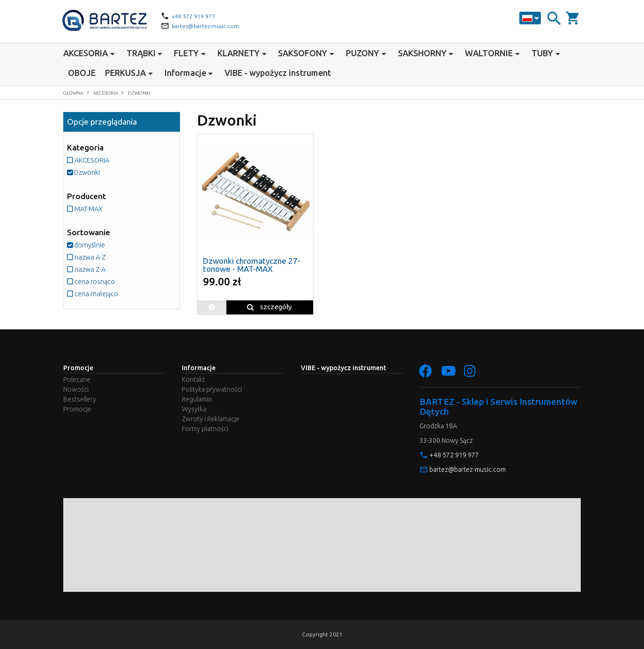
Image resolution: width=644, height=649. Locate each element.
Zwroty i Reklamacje (211, 419)
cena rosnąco (95, 281)
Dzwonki (151, 93)
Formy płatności (205, 429)
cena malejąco (96, 293)
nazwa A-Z (90, 257)
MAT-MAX (90, 208)
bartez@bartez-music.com (210, 26)
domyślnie (89, 244)
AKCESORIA (113, 93)
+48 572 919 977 (196, 16)
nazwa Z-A (90, 269)
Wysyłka (194, 409)
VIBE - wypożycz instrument (278, 73)
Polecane (77, 380)
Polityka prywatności (212, 389)
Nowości (76, 389)
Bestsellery (80, 399)
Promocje (77, 409)
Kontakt (193, 380)
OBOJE (82, 73)
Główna (76, 93)
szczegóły (270, 307)
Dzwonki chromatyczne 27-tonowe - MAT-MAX (252, 265)
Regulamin (197, 399)
